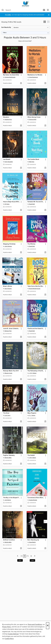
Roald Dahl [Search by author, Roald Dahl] (32, 204)
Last (32, 560)
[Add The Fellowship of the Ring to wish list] (45, 379)
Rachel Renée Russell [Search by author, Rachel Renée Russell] (35, 289)
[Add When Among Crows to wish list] (45, 126)
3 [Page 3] (21, 556)
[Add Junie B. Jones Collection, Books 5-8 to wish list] (21, 337)
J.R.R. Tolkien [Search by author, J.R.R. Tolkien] (32, 458)
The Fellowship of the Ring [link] (36, 371)
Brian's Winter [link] (8, 286)
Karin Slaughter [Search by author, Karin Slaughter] (9, 162)
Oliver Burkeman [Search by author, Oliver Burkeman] (33, 77)
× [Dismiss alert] (49, 15)
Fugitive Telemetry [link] (9, 455)
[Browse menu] (48, 10)
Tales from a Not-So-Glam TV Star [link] (36, 286)
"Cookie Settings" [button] (13, 634)
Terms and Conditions (35, 624)
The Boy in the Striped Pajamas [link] (12, 498)
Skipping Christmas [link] (9, 244)
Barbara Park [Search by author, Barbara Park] (8, 331)
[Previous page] (18, 556)
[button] (45, 22)
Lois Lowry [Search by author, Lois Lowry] (8, 415)
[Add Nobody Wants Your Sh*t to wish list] (21, 379)
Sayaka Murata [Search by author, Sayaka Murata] (33, 500)
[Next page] (35, 556)
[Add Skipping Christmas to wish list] (21, 253)
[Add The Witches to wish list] (45, 253)
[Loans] (44, 10)
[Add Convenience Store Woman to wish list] (45, 506)
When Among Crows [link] (34, 117)
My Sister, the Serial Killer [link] (11, 75)
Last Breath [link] (7, 159)
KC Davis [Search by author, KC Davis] (7, 204)
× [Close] (48, 626)
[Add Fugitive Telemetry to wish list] (21, 464)
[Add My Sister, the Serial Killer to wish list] (21, 83)
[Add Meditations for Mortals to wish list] (45, 83)
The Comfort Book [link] (33, 159)
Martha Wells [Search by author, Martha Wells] (8, 458)
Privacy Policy (7, 627)
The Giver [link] (6, 413)
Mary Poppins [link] (32, 413)
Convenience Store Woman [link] (36, 498)
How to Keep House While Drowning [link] (12, 202)
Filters (5, 33)
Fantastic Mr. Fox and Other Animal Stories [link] (36, 202)
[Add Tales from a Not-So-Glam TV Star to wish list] (45, 295)
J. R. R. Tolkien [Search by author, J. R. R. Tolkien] (33, 373)
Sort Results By (6, 27)
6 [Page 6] (31, 556)
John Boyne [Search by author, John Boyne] (8, 500)
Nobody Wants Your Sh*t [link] (11, 371)
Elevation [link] (6, 117)
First (20, 560)
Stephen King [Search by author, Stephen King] (8, 120)
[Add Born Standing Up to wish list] (45, 548)
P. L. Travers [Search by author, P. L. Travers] (32, 415)
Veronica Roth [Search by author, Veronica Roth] (33, 120)
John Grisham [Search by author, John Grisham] (8, 246)
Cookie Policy (9, 639)
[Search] (3, 10)
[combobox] (22, 10)
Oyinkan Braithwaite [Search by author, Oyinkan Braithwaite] (10, 77)
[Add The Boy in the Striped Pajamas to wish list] (21, 506)
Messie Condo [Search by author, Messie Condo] (8, 373)
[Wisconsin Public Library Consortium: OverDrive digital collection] (25, 4)
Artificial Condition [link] (9, 540)
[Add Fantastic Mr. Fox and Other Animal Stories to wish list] (45, 210)
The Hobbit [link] (31, 455)
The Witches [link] (31, 244)
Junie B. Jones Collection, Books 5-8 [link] (12, 329)
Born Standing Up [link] (33, 540)
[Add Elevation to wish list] (21, 126)
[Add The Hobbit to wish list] (45, 464)
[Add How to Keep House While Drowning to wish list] (21, 210)
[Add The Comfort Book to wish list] (45, 168)
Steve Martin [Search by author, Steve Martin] (32, 542)
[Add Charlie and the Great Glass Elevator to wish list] (45, 337)
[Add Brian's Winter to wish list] (21, 295)
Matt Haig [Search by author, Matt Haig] (32, 162)
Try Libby (8, 15)
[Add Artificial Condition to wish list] (21, 548)
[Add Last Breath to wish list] (21, 168)
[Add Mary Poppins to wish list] (45, 422)
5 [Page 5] (28, 556)
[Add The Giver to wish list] (21, 422)
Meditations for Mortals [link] (35, 75)
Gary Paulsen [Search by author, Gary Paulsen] (8, 289)
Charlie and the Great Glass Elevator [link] (36, 329)
